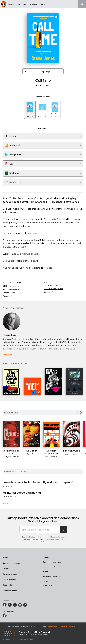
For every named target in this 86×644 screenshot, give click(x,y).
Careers (46, 557)
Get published (9, 579)
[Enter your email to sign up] (40, 530)
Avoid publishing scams (53, 576)
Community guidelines (52, 562)
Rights (46, 571)
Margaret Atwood (11, 456)
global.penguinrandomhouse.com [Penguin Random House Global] (18, 640)
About (6, 557)
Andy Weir (31, 454)
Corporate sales (10, 574)
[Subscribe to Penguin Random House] (64, 530)
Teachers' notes (10, 591)
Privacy (46, 581)
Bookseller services (11, 563)
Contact (7, 568)
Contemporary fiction (53, 285)
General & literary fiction (54, 289)
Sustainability (9, 585)
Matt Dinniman (51, 456)
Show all (7, 503)
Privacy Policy (53, 627)
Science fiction (50, 292)
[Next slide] (81, 413)
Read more (7, 355)
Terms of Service (67, 627)
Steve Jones (43, 85)
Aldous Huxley (71, 454)
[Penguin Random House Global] (11, 633)
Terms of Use (51, 539)
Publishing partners (51, 567)
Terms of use (48, 586)
